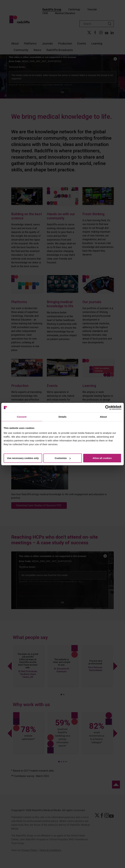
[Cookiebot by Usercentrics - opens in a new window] (108, 407)
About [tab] (103, 417)
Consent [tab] (22, 417)
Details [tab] (63, 417)
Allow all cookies (102, 458)
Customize (63, 458)
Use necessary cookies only (23, 458)
